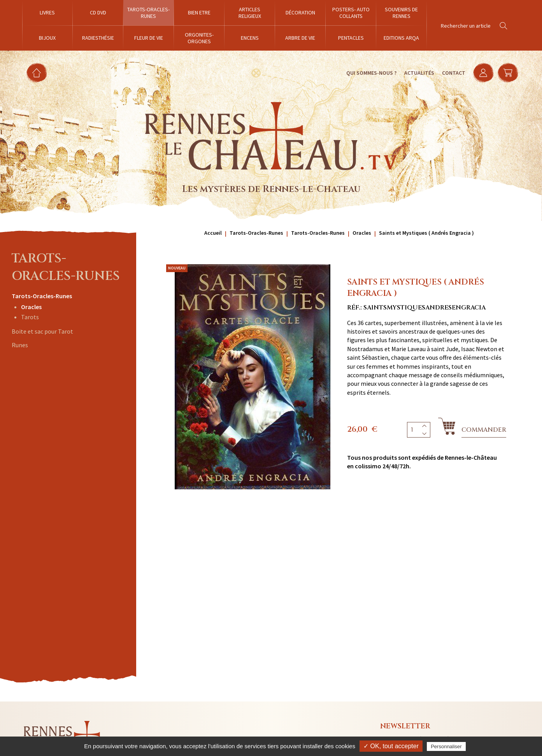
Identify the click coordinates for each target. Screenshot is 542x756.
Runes (20, 345)
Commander (484, 430)
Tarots (30, 317)
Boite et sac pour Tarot (42, 331)
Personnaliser (446, 746)
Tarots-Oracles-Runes (42, 296)
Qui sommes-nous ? (371, 73)
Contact (453, 73)
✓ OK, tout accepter (391, 746)
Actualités (418, 73)
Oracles (31, 307)
